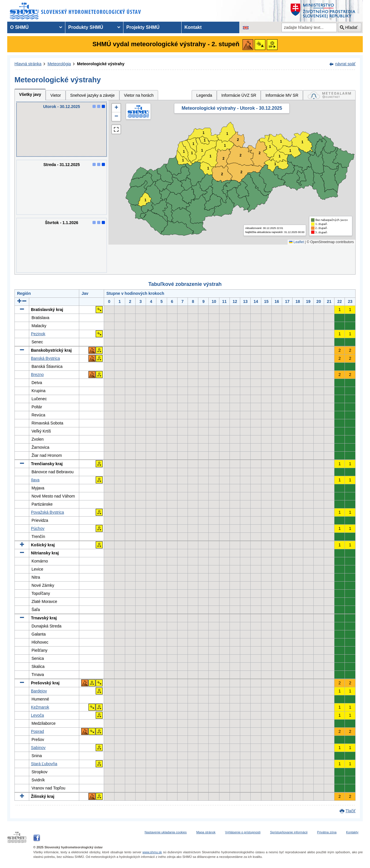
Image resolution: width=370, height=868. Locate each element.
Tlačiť (350, 811)
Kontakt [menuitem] (193, 27)
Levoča (37, 715)
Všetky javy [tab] (30, 94)
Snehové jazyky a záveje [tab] (92, 95)
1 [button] (146, 200)
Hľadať (351, 27)
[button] (116, 108)
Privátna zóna (327, 832)
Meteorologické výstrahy (101, 64)
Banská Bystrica (45, 358)
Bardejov (39, 691)
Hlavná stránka (28, 64)
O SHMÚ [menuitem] (19, 27)
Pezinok (38, 334)
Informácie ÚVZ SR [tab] (239, 95)
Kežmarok (40, 707)
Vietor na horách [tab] (139, 95)
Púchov (38, 528)
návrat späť (345, 64)
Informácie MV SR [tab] (282, 95)
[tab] (329, 95)
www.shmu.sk (152, 852)
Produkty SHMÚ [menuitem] (86, 27)
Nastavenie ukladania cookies (166, 832)
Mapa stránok (206, 832)
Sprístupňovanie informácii (289, 832)
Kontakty (352, 832)
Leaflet (296, 242)
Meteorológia (59, 64)
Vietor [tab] (55, 95)
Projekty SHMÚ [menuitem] (143, 27)
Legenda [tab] (204, 95)
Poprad (37, 731)
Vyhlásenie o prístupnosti (243, 832)
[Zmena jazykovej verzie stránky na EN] (246, 27)
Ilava (35, 480)
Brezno (37, 375)
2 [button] (241, 155)
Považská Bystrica (47, 512)
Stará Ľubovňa (44, 764)
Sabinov (38, 748)
